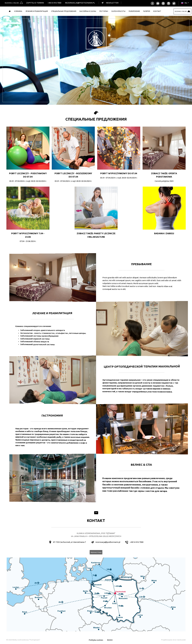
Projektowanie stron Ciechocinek (173, 640)
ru (185, 3)
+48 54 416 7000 (54, 3)
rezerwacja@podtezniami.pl (80, 3)
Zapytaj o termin (35, 3)
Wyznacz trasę (96, 552)
